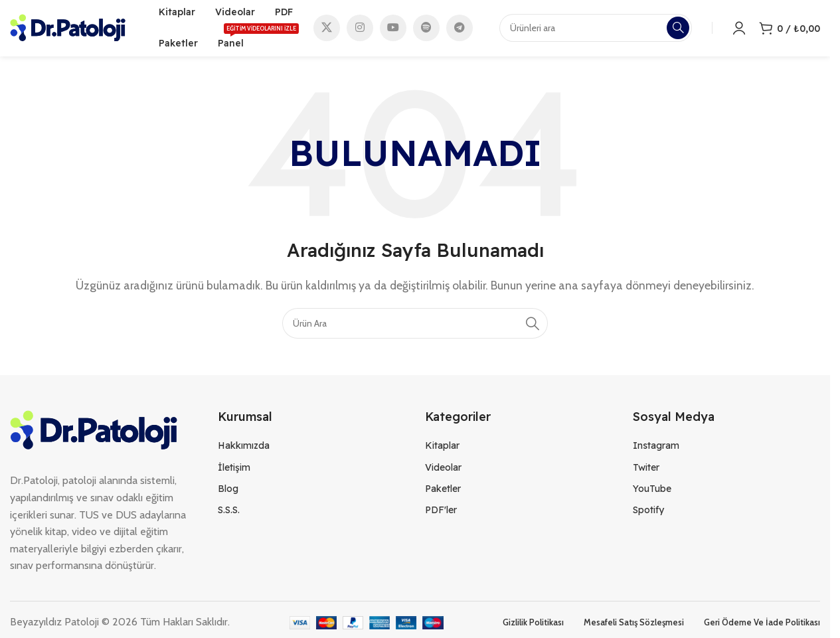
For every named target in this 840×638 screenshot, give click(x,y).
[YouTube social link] (393, 30)
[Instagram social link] (360, 30)
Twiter (646, 471)
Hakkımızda (244, 449)
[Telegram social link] (460, 30)
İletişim (234, 471)
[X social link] (327, 30)
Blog (228, 492)
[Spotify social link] (426, 30)
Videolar (443, 471)
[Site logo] (68, 29)
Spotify (648, 514)
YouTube (652, 492)
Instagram (656, 449)
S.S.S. (229, 514)
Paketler (443, 492)
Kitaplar (442, 449)
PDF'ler (441, 514)
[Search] (415, 327)
